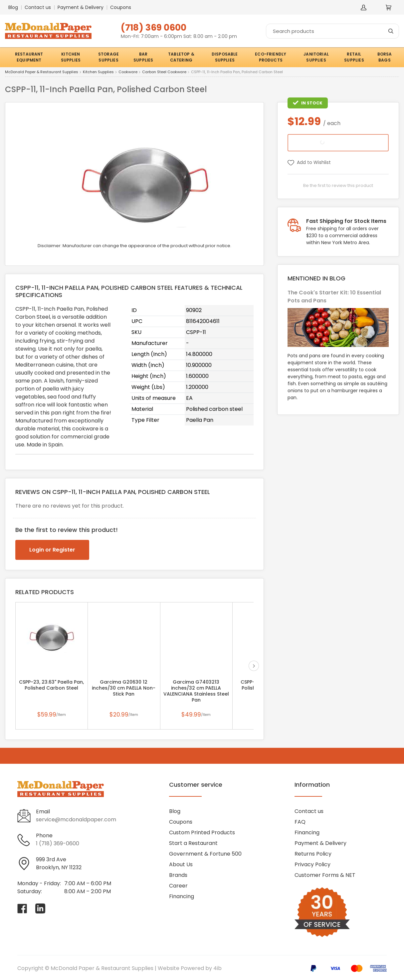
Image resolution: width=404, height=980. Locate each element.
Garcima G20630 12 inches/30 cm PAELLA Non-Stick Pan (124, 688)
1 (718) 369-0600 (58, 843)
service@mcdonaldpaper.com (76, 819)
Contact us (38, 7)
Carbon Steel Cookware (164, 72)
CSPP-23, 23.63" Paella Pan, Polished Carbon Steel (51, 685)
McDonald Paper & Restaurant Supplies (42, 72)
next (254, 666)
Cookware (128, 72)
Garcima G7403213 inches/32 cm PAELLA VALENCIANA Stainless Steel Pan (196, 691)
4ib (217, 968)
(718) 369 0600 (154, 27)
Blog (13, 7)
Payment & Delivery (81, 7)
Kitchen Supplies (98, 72)
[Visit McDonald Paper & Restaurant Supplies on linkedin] (40, 908)
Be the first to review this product (338, 185)
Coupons (121, 7)
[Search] (332, 31)
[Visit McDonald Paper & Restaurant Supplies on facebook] (22, 908)
